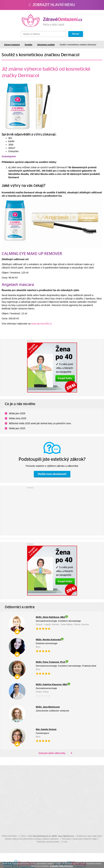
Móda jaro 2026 (17, 413)
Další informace (66, 866)
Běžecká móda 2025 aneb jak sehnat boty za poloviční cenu (40, 423)
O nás (65, 842)
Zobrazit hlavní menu (52, 5)
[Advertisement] (52, 510)
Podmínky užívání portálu (48, 842)
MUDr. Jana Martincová (63, 836)
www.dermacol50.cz (42, 324)
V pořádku (54, 866)
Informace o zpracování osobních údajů (79, 839)
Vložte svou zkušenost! (52, 474)
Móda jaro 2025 (17, 428)
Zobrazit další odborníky (52, 753)
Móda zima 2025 (18, 418)
